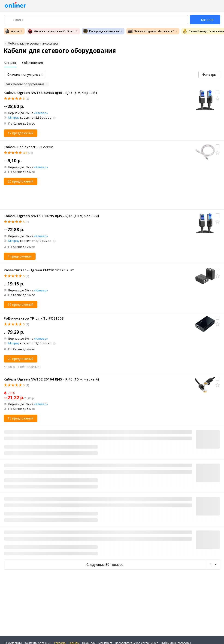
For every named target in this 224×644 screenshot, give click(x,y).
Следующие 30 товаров (105, 565)
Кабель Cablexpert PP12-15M (29, 147)
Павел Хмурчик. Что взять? (151, 31)
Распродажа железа (101, 31)
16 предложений (21, 304)
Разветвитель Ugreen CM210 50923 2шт (39, 270)
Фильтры (209, 74)
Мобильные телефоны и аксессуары (33, 43)
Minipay (14, 117)
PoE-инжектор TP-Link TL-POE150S (34, 318)
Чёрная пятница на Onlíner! (51, 31)
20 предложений (21, 181)
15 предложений (21, 418)
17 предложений (21, 133)
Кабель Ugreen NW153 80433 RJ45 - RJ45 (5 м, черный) (50, 93)
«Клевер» (41, 113)
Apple (12, 31)
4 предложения (20, 256)
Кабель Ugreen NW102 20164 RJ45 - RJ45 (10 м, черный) (51, 379)
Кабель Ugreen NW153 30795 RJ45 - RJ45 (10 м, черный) (51, 216)
